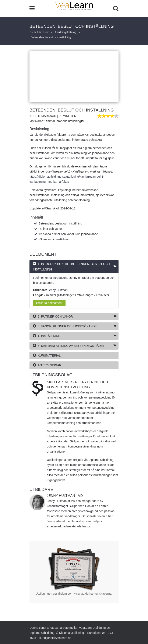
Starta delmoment (49, 303)
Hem (46, 32)
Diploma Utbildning (42, 633)
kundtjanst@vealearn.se (55, 638)
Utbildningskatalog (65, 32)
